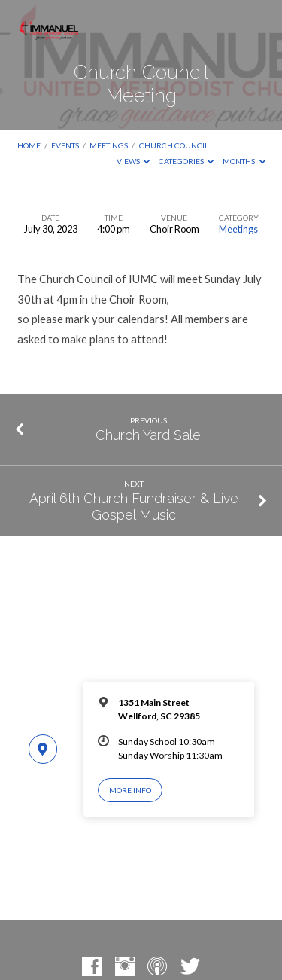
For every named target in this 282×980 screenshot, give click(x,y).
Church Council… (176, 145)
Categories (186, 161)
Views (133, 161)
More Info (130, 790)
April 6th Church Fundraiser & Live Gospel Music (134, 507)
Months (244, 161)
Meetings (109, 145)
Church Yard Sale (148, 435)
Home (29, 145)
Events (65, 145)
